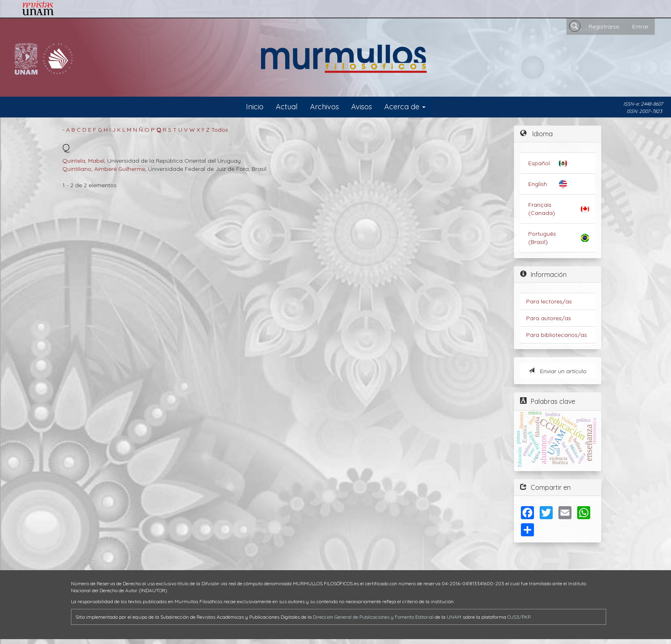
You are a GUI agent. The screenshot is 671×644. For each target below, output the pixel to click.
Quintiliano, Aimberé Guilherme (104, 169)
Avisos (362, 107)
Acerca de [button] (405, 107)
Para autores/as (549, 318)
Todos (220, 130)
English (538, 184)
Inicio (255, 107)
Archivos (324, 107)
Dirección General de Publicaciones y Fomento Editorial (373, 617)
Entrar (640, 27)
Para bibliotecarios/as (557, 335)
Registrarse (604, 27)
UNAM (454, 617)
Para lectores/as (549, 301)
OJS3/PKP (519, 617)
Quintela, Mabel (83, 161)
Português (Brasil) (542, 238)
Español (539, 163)
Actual (287, 107)
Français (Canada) (542, 209)
